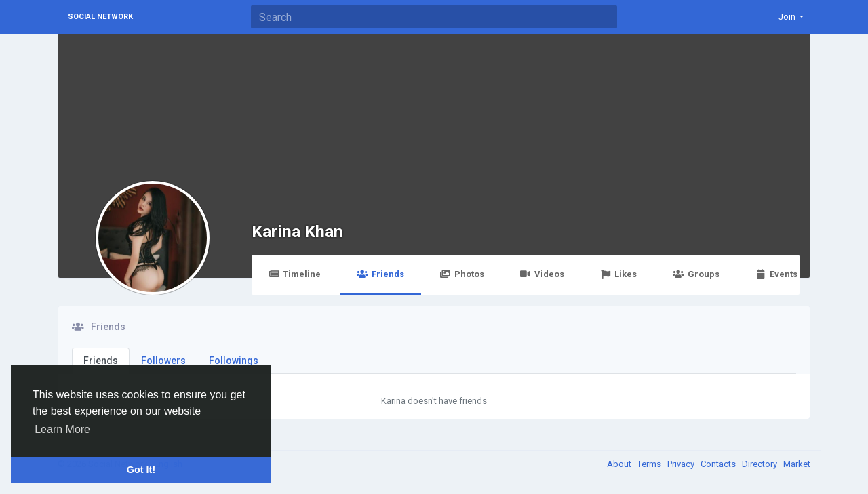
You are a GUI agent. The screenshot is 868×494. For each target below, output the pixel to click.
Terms (650, 464)
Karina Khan (297, 231)
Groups (696, 274)
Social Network (100, 17)
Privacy (682, 464)
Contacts (719, 464)
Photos (462, 274)
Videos (542, 274)
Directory (761, 464)
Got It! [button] (141, 470)
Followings (234, 361)
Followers (163, 361)
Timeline (295, 274)
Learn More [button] (62, 429)
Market (797, 464)
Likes (618, 274)
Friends (380, 274)
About (620, 464)
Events (776, 274)
